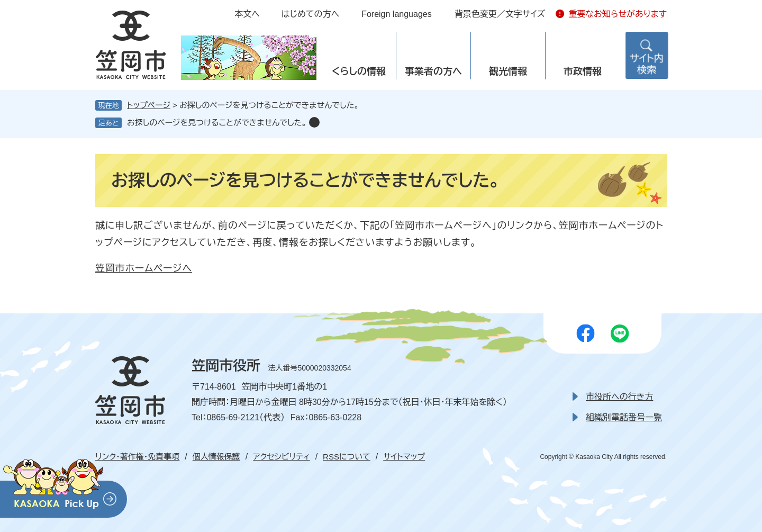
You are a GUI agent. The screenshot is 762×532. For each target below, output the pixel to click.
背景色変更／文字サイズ (500, 14)
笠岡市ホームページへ (144, 268)
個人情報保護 (216, 457)
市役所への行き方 (619, 397)
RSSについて (347, 457)
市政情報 (583, 71)
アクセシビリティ (281, 457)
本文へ (247, 14)
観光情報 (508, 71)
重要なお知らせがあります (618, 14)
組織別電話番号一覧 (624, 417)
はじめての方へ (310, 14)
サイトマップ (404, 457)
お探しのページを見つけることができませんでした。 (217, 123)
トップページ (149, 105)
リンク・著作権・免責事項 (137, 457)
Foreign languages (397, 14)
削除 (314, 122)
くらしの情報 (359, 71)
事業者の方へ (433, 71)
